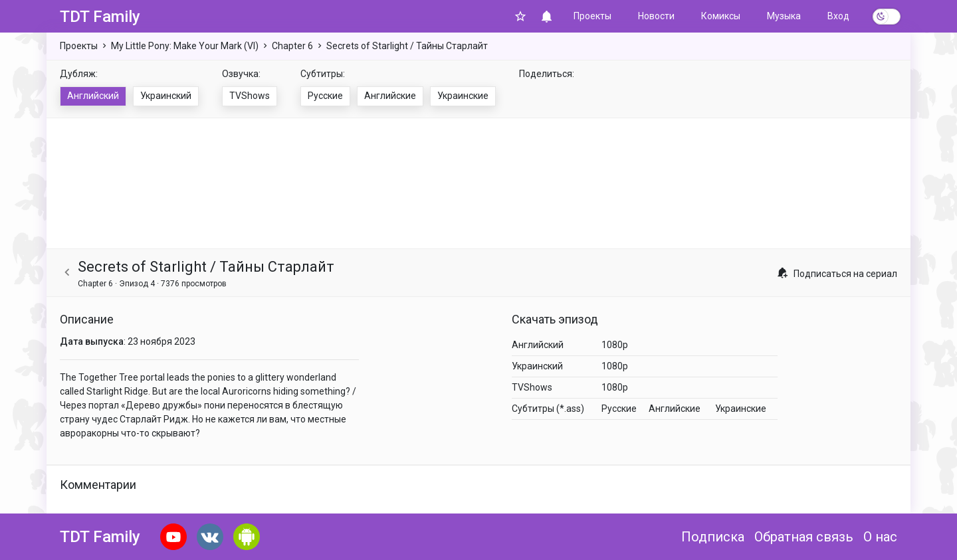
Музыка (784, 16)
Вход (838, 16)
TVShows (250, 96)
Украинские (463, 96)
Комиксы (721, 16)
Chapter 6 (292, 46)
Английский (93, 96)
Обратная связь (804, 537)
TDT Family (100, 17)
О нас (880, 537)
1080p (615, 345)
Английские (390, 96)
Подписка (713, 537)
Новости (656, 16)
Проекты (592, 16)
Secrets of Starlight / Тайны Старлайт (407, 46)
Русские (325, 96)
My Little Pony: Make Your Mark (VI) (185, 46)
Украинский (166, 96)
